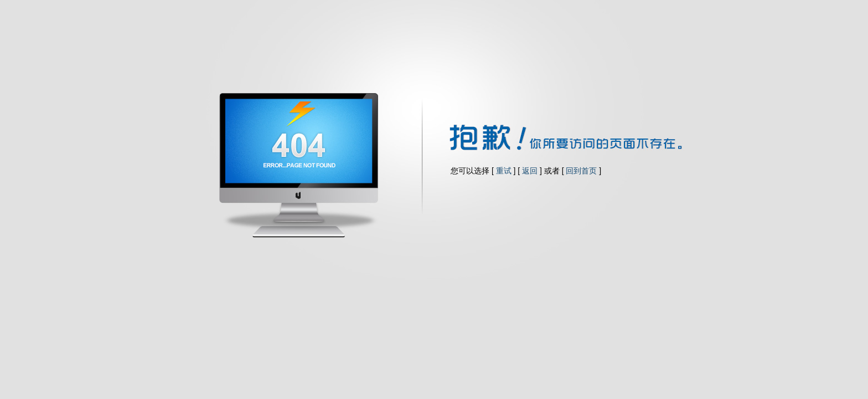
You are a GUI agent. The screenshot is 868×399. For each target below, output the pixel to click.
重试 (504, 171)
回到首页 (581, 171)
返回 (530, 171)
